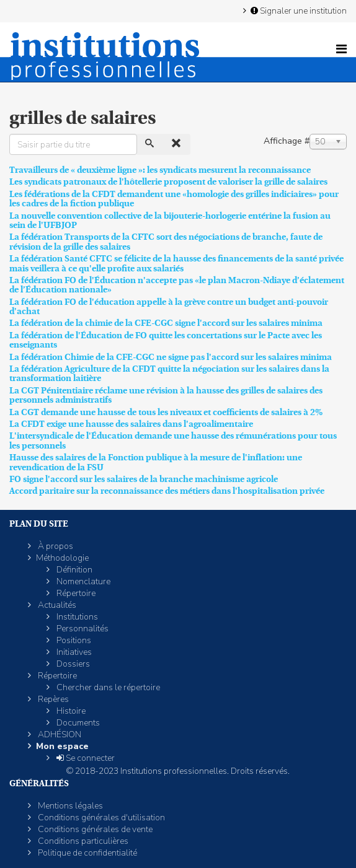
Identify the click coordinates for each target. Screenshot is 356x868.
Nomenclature (82, 581)
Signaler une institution (298, 11)
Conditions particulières (82, 841)
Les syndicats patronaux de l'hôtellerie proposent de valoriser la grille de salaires (168, 182)
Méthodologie (62, 558)
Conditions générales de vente (94, 829)
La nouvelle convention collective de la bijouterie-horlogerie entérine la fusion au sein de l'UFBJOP (170, 220)
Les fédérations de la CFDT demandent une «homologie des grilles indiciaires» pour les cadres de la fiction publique (174, 199)
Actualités (56, 605)
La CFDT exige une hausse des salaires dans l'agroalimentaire (131, 424)
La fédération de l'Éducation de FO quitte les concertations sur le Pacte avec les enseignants (166, 340)
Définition (73, 570)
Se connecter (85, 758)
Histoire (70, 711)
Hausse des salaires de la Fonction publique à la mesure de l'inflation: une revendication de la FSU (156, 462)
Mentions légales (69, 806)
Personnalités (82, 629)
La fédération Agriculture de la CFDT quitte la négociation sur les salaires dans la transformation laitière (169, 373)
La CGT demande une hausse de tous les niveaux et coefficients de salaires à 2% (166, 412)
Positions (73, 640)
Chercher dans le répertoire (107, 687)
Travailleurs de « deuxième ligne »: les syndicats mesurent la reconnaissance (160, 170)
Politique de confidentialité (87, 853)
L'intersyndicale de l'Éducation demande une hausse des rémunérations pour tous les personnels (173, 440)
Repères (52, 699)
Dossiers (72, 664)
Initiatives (73, 652)
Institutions (76, 617)
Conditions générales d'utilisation (100, 818)
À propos (55, 546)
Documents (77, 723)
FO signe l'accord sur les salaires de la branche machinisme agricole (144, 479)
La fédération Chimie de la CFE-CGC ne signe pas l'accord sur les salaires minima (171, 357)
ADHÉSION (59, 734)
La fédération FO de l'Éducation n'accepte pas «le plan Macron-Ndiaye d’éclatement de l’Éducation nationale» (177, 285)
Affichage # (287, 141)
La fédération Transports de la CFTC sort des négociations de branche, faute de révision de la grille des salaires (166, 241)
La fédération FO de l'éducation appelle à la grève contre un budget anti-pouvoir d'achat (169, 306)
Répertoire (75, 593)
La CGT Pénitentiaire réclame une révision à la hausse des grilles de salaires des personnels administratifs (166, 395)
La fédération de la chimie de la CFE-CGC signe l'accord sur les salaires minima (166, 323)
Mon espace (62, 746)
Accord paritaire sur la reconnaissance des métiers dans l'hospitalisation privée (167, 491)
